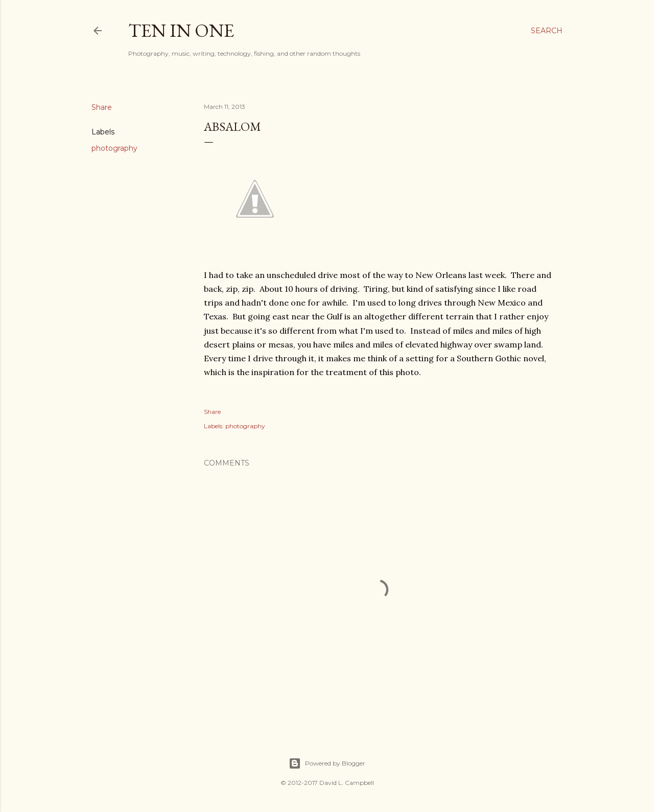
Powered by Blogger (327, 763)
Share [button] (102, 107)
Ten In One (181, 30)
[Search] (547, 31)
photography (114, 148)
